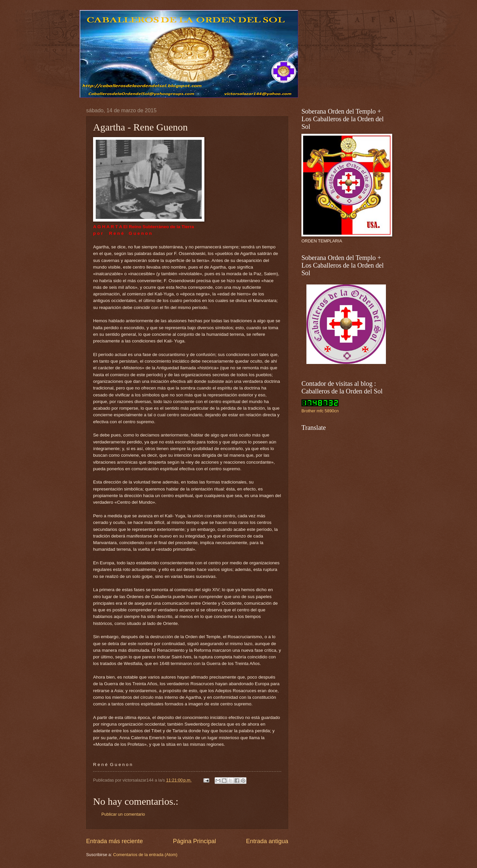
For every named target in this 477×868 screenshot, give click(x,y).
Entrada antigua (267, 841)
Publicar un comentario (123, 814)
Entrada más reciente (114, 841)
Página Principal (194, 841)
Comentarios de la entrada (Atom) (145, 855)
